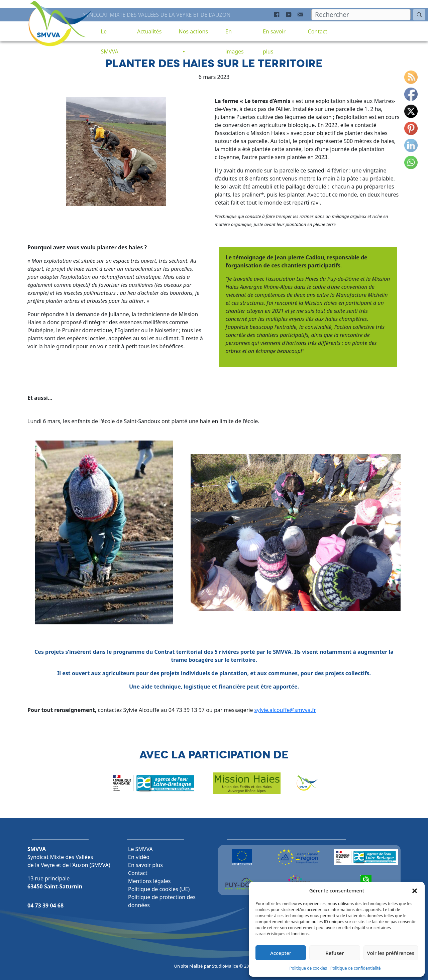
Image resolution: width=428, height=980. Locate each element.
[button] (415, 890)
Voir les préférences (391, 953)
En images (235, 35)
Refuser (335, 953)
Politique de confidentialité (356, 968)
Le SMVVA (110, 35)
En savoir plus (274, 35)
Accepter (281, 953)
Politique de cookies (308, 968)
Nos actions (193, 35)
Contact (318, 31)
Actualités (149, 31)
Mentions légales (149, 881)
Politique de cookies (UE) (159, 889)
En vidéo (139, 857)
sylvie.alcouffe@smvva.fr (285, 710)
